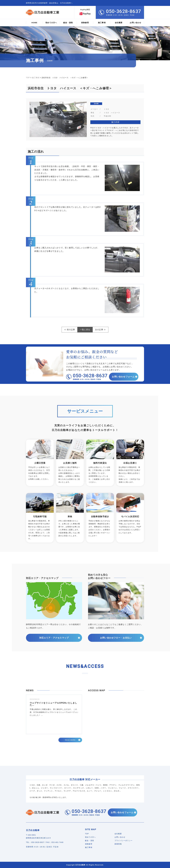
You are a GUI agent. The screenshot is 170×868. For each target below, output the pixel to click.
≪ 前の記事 (70, 330)
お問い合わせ (120, 837)
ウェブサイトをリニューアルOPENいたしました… (53, 704)
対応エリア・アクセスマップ (54, 638)
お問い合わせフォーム (124, 377)
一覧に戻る (85, 330)
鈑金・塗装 (89, 841)
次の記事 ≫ (100, 330)
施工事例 (89, 847)
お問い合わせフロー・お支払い (116, 638)
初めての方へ (90, 837)
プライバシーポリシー (123, 841)
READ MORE (70, 740)
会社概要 (118, 834)
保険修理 (89, 844)
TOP (87, 834)
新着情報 (118, 844)
